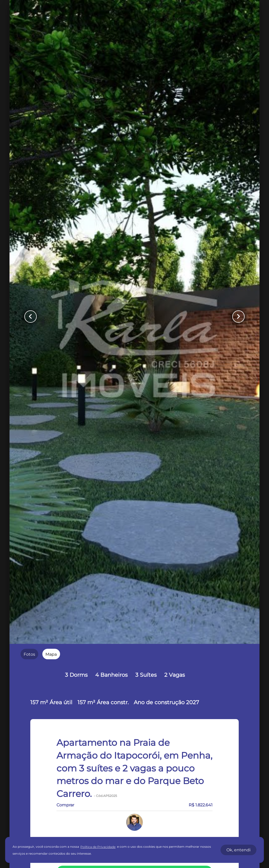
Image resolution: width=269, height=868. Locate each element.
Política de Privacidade (98, 847)
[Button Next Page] (238, 317)
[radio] (29, 654)
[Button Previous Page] (31, 317)
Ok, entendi (238, 850)
